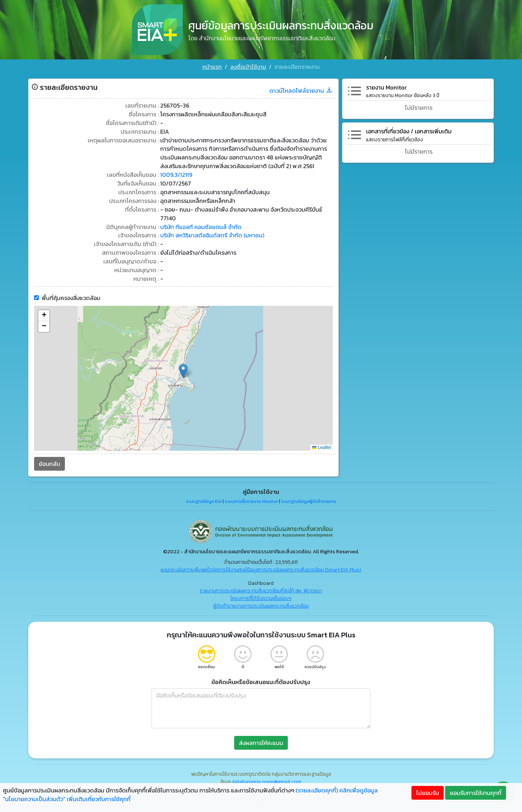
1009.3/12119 (175, 173)
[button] (183, 369)
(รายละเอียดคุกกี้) (317, 790)
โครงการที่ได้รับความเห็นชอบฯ (261, 597)
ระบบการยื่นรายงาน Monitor (251, 500)
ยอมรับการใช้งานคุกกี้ (476, 793)
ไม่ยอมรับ (428, 793)
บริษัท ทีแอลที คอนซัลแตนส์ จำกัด (200, 225)
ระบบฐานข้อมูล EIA (204, 500)
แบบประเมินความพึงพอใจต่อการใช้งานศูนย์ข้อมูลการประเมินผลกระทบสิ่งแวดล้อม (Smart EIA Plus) (261, 568)
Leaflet (322, 446)
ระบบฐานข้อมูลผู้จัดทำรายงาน (309, 500)
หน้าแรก (212, 67)
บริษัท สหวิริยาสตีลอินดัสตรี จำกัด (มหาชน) (212, 234)
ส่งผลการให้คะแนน (261, 741)
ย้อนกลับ (49, 462)
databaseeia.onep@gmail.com (267, 780)
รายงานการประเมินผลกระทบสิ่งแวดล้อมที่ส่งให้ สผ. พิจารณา (261, 589)
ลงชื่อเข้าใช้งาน (248, 67)
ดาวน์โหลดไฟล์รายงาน (301, 88)
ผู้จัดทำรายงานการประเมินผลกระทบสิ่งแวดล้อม (261, 605)
